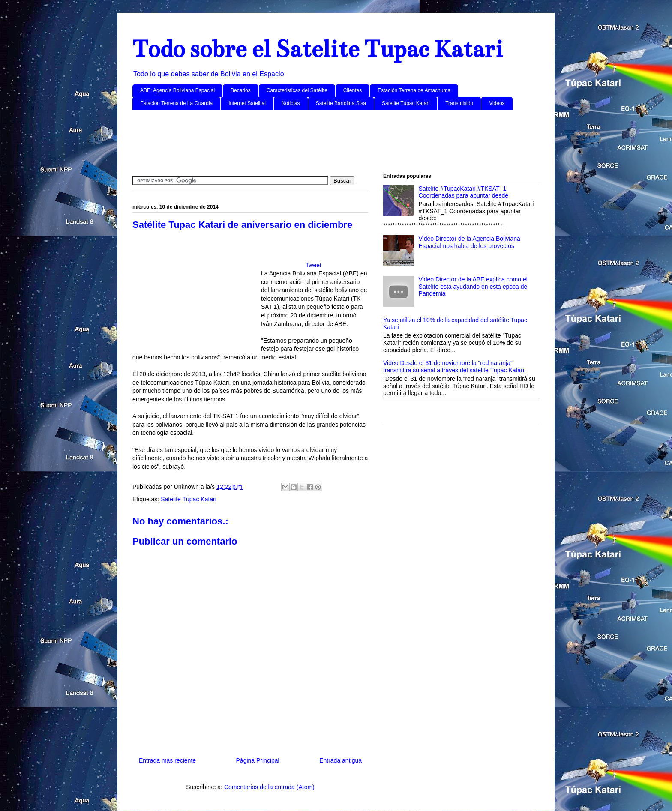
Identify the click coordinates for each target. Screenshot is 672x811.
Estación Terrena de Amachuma (414, 90)
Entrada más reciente (167, 760)
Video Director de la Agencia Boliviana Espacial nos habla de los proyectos (469, 242)
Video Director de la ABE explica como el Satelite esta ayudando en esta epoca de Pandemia (473, 287)
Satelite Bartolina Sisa (341, 103)
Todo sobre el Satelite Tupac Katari (318, 49)
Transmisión (459, 103)
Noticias (291, 103)
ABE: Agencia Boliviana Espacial (177, 90)
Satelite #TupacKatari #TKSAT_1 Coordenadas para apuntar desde (463, 192)
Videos (497, 103)
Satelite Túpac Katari (406, 103)
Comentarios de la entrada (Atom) (269, 787)
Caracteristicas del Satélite (297, 90)
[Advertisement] (336, 142)
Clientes (352, 90)
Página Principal (258, 760)
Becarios (241, 90)
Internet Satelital (247, 103)
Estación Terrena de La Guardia (176, 103)
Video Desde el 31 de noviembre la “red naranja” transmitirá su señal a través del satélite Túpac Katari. (454, 367)
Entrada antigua (340, 760)
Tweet (313, 265)
